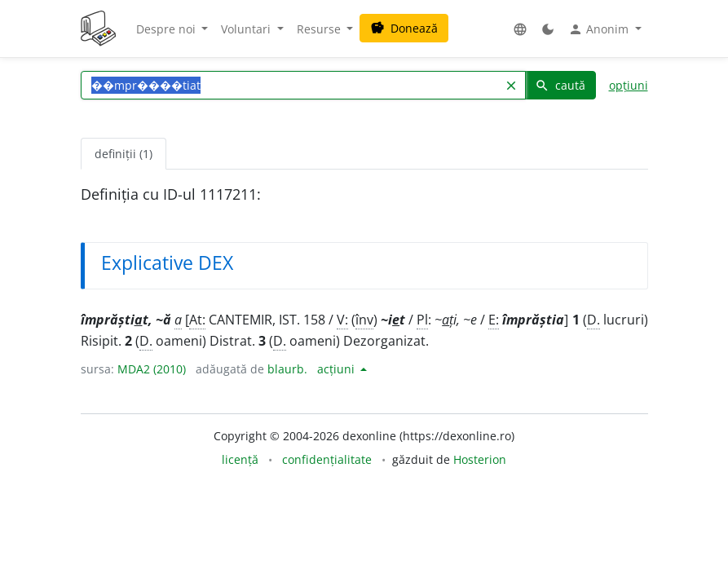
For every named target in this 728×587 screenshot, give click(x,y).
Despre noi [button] (168, 29)
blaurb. (287, 369)
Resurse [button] (320, 29)
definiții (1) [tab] (124, 154)
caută (560, 85)
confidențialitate (327, 459)
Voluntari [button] (247, 29)
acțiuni (338, 369)
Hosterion (480, 459)
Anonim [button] (600, 29)
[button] (520, 29)
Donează (404, 28)
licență (240, 459)
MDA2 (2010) (152, 369)
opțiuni (629, 85)
